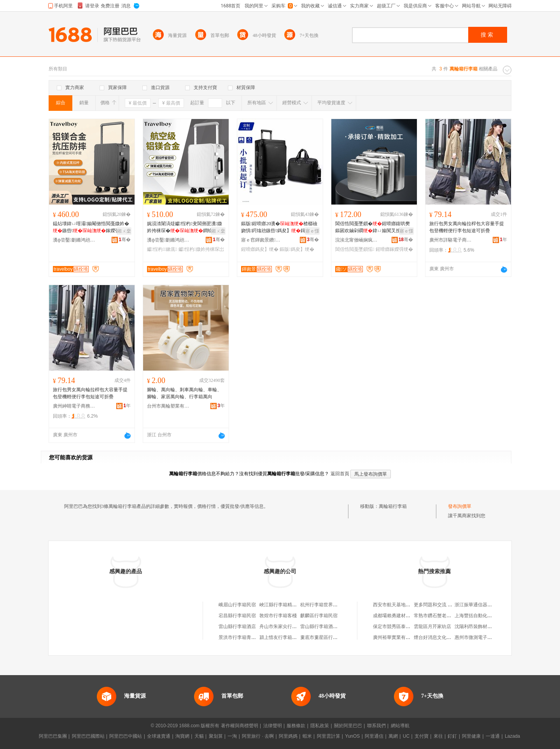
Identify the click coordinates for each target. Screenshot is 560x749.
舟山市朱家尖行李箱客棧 (285, 626)
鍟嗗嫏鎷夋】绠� (260, 249)
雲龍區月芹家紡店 (432, 626)
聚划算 (216, 736)
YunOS (352, 736)
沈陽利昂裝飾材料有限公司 (483, 626)
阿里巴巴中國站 (126, 736)
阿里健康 (471, 736)
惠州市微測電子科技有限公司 (485, 637)
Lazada (512, 736)
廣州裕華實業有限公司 (396, 637)
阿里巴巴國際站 (88, 736)
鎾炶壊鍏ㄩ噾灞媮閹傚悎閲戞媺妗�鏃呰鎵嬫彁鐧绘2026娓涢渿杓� (91, 227)
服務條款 (296, 726)
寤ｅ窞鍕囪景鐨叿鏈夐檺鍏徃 (262, 240)
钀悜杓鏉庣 (162, 249)
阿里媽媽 (288, 736)
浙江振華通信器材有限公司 (483, 605)
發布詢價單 (460, 506)
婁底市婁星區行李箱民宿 (326, 637)
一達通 (493, 736)
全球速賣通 (159, 736)
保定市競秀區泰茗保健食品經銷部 (408, 626)
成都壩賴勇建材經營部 (396, 616)
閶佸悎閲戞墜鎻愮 (355, 249)
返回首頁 (340, 474)
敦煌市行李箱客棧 (278, 616)
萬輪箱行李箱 (393, 506)
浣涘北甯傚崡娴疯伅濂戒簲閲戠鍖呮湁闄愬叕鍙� (357, 240)
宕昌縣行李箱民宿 (237, 616)
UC (406, 736)
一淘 (232, 736)
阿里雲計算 (329, 736)
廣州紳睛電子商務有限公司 (74, 406)
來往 (438, 736)
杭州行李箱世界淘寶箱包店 (328, 605)
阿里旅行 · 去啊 (258, 736)
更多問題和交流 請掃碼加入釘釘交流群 (454, 605)
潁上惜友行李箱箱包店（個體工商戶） (299, 637)
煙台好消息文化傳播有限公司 (444, 637)
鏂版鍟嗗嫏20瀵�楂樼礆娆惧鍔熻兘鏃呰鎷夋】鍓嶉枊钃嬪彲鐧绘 (279, 227)
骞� (125, 240)
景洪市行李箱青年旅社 (242, 637)
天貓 (199, 736)
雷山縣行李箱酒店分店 (324, 626)
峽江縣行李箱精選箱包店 (285, 605)
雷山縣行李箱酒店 (237, 626)
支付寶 (422, 736)
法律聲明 (273, 726)
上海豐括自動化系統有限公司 (485, 616)
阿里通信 (374, 736)
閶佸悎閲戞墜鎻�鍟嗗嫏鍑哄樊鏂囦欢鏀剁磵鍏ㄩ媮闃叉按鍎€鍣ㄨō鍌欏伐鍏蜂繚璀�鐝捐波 (374, 227)
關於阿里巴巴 (348, 726)
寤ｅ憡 (312, 231)
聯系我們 (376, 726)
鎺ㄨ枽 (124, 231)
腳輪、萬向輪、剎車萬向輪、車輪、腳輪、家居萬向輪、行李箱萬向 (184, 393)
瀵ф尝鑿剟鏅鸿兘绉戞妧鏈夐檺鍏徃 (74, 240)
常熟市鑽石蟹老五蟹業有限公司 (446, 616)
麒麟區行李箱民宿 (319, 616)
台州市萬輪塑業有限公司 (168, 406)
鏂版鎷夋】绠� (297, 249)
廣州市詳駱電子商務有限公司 (451, 240)
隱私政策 (320, 726)
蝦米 (307, 736)
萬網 (393, 736)
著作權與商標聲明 (240, 726)
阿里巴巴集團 (53, 736)
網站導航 (400, 726)
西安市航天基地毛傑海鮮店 (401, 605)
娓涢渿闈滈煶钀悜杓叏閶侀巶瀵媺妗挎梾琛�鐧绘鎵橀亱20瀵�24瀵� (185, 227)
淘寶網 (182, 736)
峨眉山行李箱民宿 (237, 605)
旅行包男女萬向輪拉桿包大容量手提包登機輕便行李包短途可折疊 (467, 227)
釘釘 (452, 736)
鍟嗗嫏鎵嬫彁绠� (394, 249)
